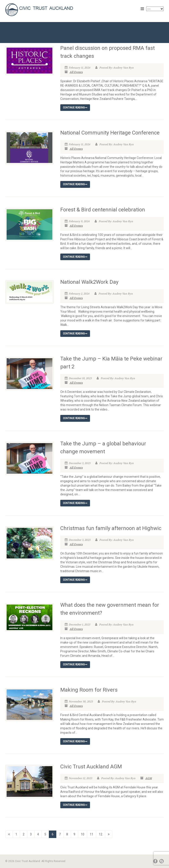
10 (83, 834)
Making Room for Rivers (89, 690)
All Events (76, 72)
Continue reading (75, 108)
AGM (149, 778)
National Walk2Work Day (89, 282)
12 (101, 834)
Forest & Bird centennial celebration (103, 210)
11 (92, 834)
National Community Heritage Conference (110, 133)
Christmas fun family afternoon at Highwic (111, 528)
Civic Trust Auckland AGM (91, 767)
